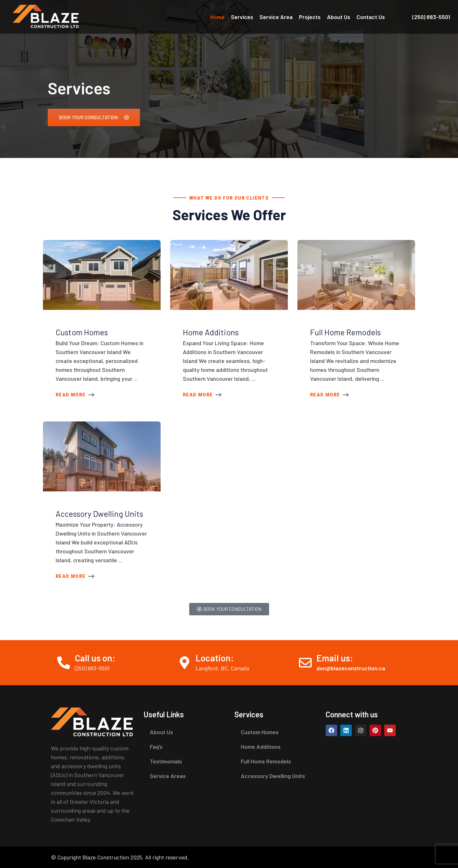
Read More (75, 395)
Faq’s (156, 747)
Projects (310, 17)
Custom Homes (82, 332)
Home (217, 17)
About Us (339, 17)
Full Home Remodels (345, 332)
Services (242, 17)
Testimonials (166, 761)
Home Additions (211, 332)
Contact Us (371, 17)
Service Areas (168, 776)
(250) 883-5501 (431, 17)
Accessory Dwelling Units (99, 514)
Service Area (276, 17)
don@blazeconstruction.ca (351, 668)
